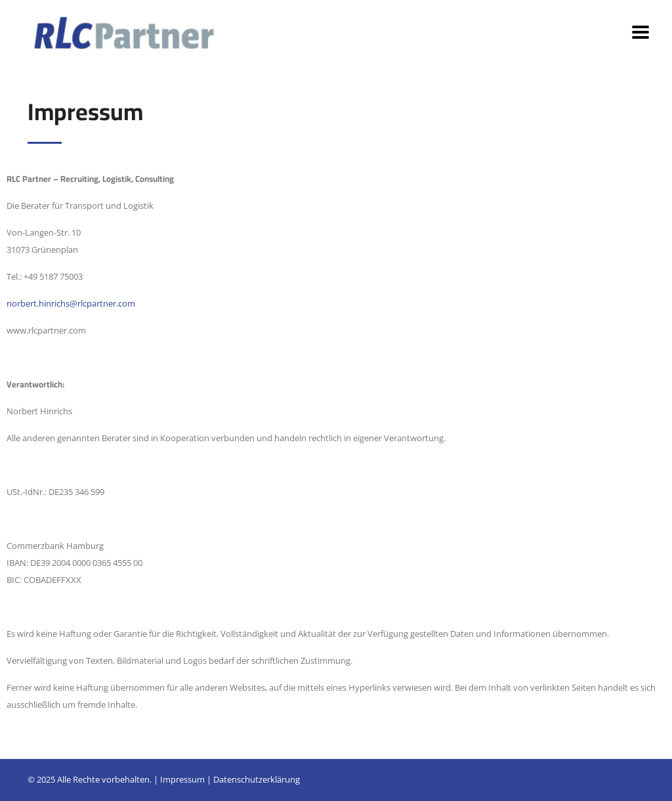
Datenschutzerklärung (257, 779)
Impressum (182, 779)
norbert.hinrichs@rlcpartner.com (71, 303)
